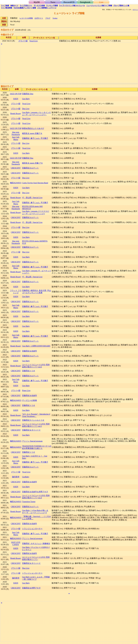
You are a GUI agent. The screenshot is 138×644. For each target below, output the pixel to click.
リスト (26, 6)
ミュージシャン (99, 6)
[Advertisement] (69, 64)
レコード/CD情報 (26, 18)
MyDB (37, 2)
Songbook (85, 2)
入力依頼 (39, 6)
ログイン (135, 10)
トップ (47, 8)
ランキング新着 (52, 6)
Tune (53, 2)
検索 (5, 6)
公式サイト (39, 18)
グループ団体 (121, 6)
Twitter (55, 18)
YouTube (25, 8)
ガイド (14, 6)
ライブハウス (72, 6)
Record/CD (69, 2)
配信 (7, 8)
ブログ (48, 18)
